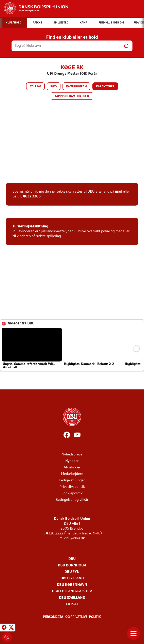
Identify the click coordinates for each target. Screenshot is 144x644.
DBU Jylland (72, 578)
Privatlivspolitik (72, 487)
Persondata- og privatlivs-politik (72, 617)
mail (119, 192)
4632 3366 (32, 197)
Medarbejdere (72, 474)
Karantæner (105, 87)
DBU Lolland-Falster (72, 591)
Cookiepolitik (72, 493)
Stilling (35, 87)
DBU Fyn (72, 572)
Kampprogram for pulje (72, 96)
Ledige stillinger (72, 480)
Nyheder (72, 461)
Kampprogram (76, 87)
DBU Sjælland (72, 598)
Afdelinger (72, 468)
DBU (72, 559)
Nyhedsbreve (72, 455)
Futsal (72, 604)
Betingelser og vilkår (72, 500)
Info (54, 87)
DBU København (72, 585)
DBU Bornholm (72, 566)
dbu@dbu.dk (75, 538)
